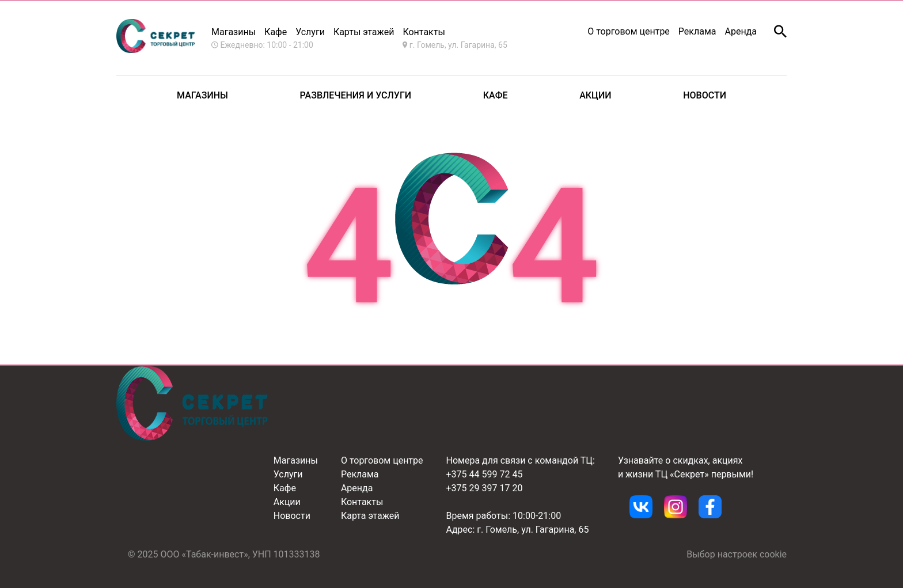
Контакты (362, 502)
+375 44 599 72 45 (485, 474)
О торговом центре (629, 31)
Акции (595, 95)
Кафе (276, 32)
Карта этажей (370, 516)
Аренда (741, 31)
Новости (705, 95)
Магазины (234, 32)
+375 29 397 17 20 (485, 488)
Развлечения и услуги (356, 95)
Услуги (310, 32)
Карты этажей (364, 32)
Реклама (697, 31)
